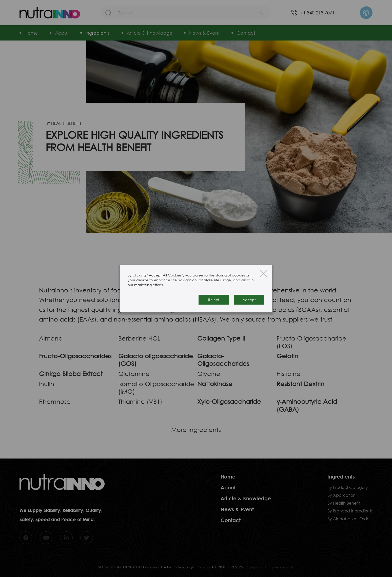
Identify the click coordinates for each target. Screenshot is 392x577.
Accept (249, 300)
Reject (214, 300)
